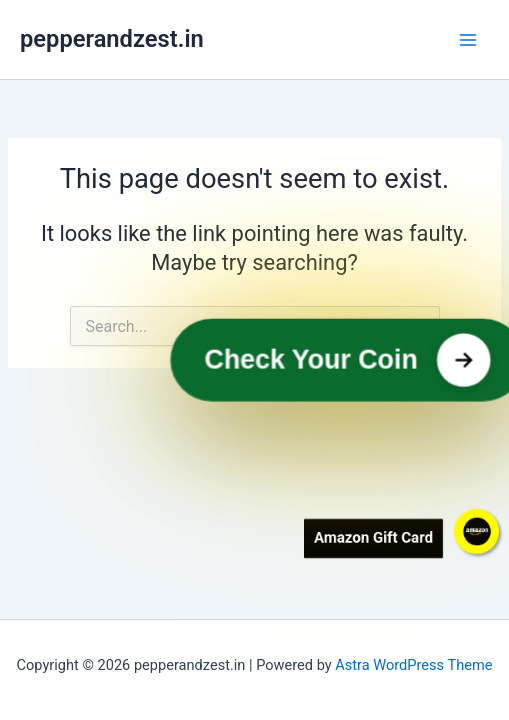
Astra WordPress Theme (413, 665)
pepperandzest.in (112, 39)
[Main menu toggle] (468, 40)
